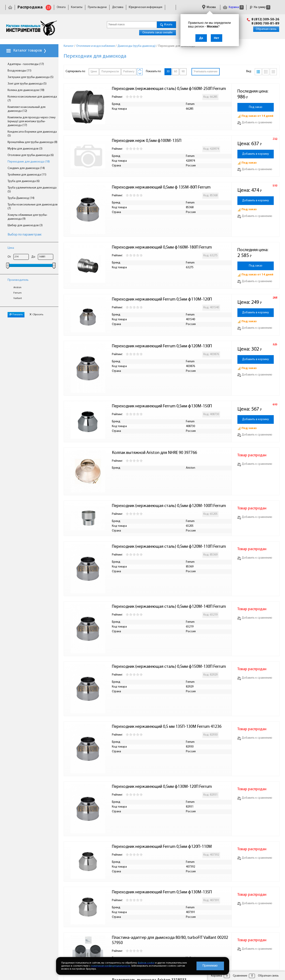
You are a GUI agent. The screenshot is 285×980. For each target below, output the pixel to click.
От (9, 257)
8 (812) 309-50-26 (265, 20)
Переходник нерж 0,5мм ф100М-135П (147, 141)
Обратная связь (266, 29)
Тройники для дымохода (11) (27, 175)
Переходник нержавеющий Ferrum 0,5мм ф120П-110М (162, 847)
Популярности (110, 72)
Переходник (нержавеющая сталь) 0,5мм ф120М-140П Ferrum (169, 607)
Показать (16, 315)
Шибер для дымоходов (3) (25, 225)
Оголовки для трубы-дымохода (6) (31, 155)
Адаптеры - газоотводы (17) (26, 64)
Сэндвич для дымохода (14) (26, 168)
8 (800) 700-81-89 (265, 24)
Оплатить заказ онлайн (157, 33)
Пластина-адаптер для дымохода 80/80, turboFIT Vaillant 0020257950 (170, 940)
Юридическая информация (146, 7)
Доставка (118, 7)
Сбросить (36, 315)
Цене (94, 72)
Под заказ (256, 107)
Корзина (233, 7)
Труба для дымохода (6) (24, 181)
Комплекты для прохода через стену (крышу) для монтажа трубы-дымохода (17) (32, 121)
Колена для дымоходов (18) (26, 90)
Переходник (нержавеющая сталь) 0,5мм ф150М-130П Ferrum (169, 667)
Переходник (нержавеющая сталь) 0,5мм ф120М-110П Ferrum (169, 547)
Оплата (61, 7)
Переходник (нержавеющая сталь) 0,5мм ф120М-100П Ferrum (169, 506)
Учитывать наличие (206, 72)
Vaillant (18, 298)
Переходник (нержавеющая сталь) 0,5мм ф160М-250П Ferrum (169, 89)
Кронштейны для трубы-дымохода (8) (32, 142)
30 (168, 72)
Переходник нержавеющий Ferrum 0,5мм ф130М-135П (162, 892)
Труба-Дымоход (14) (21, 198)
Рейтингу (129, 72)
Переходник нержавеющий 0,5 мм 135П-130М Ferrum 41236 (167, 727)
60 (176, 72)
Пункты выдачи (97, 7)
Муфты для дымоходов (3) (25, 149)
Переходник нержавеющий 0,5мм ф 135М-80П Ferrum (161, 187)
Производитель (18, 280)
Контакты (77, 7)
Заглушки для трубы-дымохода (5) (31, 77)
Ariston (17, 288)
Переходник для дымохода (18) (29, 162)
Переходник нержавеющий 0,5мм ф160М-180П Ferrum (162, 247)
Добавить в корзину (256, 154)
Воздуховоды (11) (19, 71)
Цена (11, 248)
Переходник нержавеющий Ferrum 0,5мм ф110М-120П (162, 299)
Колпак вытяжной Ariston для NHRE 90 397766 (154, 453)
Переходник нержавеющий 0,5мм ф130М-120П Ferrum (162, 787)
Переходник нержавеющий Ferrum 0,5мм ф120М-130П (162, 346)
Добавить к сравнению (255, 123)
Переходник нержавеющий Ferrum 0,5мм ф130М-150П (162, 406)
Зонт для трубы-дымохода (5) (27, 84)
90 (183, 72)
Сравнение (240, 976)
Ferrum (18, 293)
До (33, 257)
